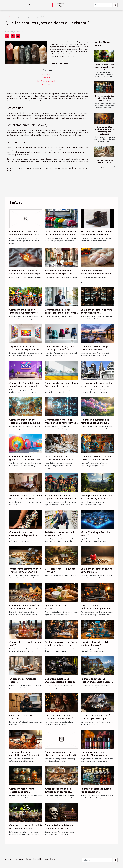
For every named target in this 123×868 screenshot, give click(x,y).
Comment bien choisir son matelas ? (105, 162)
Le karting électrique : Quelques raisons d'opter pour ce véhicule (61, 682)
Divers (76, 5)
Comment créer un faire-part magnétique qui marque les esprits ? (25, 386)
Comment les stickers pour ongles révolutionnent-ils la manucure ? (25, 235)
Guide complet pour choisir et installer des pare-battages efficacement (61, 235)
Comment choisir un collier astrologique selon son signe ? (26, 272)
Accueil (8, 17)
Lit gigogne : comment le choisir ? (23, 680)
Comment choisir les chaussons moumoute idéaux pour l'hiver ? (96, 274)
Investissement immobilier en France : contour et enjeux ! (25, 570)
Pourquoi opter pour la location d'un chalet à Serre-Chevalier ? (96, 682)
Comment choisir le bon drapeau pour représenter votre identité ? (23, 313)
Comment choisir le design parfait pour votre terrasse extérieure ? (95, 350)
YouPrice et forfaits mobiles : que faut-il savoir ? (96, 644)
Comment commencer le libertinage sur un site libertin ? (61, 755)
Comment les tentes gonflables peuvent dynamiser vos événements (26, 460)
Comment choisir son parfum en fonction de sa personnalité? (96, 313)
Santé (45, 5)
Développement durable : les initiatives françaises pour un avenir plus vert (96, 499)
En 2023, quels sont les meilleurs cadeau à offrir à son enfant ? (61, 719)
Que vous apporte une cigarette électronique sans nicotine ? (95, 755)
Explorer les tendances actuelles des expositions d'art (26, 348)
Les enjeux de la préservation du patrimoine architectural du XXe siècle (97, 386)
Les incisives (46, 74)
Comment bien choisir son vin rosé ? (25, 644)
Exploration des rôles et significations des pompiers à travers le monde (60, 499)
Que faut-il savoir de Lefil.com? (20, 717)
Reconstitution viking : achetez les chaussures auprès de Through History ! (97, 235)
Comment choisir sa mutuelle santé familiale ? (96, 570)
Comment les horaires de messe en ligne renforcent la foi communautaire (60, 423)
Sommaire (47, 70)
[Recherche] (103, 5)
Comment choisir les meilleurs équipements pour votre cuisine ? (61, 386)
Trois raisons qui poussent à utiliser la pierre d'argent (95, 717)
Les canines (46, 78)
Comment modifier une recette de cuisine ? (22, 790)
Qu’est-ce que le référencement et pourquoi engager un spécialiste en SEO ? (95, 610)
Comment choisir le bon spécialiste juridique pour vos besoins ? (60, 313)
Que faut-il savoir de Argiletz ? (56, 607)
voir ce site (13, 101)
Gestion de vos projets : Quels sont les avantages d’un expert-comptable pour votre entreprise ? (61, 647)
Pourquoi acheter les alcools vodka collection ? (105, 98)
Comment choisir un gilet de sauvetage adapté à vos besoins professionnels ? (60, 350)
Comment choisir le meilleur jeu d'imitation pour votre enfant (96, 460)
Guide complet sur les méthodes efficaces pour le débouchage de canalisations (61, 460)
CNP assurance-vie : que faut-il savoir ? (61, 570)
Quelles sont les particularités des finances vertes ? (26, 827)
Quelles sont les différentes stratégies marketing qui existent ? (105, 130)
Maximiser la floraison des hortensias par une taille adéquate (95, 423)
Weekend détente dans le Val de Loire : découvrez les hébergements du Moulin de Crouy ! (26, 500)
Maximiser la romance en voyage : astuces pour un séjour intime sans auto (59, 274)
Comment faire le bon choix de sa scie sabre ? (105, 67)
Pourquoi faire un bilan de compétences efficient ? (59, 827)
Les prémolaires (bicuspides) (46, 81)
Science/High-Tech (60, 5)
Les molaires (46, 84)
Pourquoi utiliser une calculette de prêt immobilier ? (25, 755)
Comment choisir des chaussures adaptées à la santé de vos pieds (23, 535)
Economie (13, 5)
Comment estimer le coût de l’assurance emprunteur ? (25, 607)
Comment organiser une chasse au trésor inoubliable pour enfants (25, 423)
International (29, 5)
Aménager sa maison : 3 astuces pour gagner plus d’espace (59, 792)
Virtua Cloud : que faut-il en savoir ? (96, 534)
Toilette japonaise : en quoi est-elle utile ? (59, 534)
